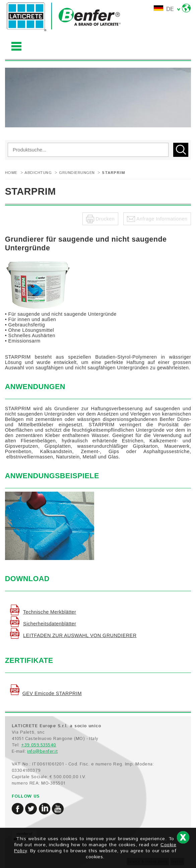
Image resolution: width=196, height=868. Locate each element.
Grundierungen (77, 173)
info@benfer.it (42, 752)
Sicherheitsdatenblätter (50, 624)
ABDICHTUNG (38, 173)
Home (11, 173)
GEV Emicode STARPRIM (52, 693)
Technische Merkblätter (50, 612)
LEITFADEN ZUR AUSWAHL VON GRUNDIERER (80, 635)
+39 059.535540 (39, 745)
